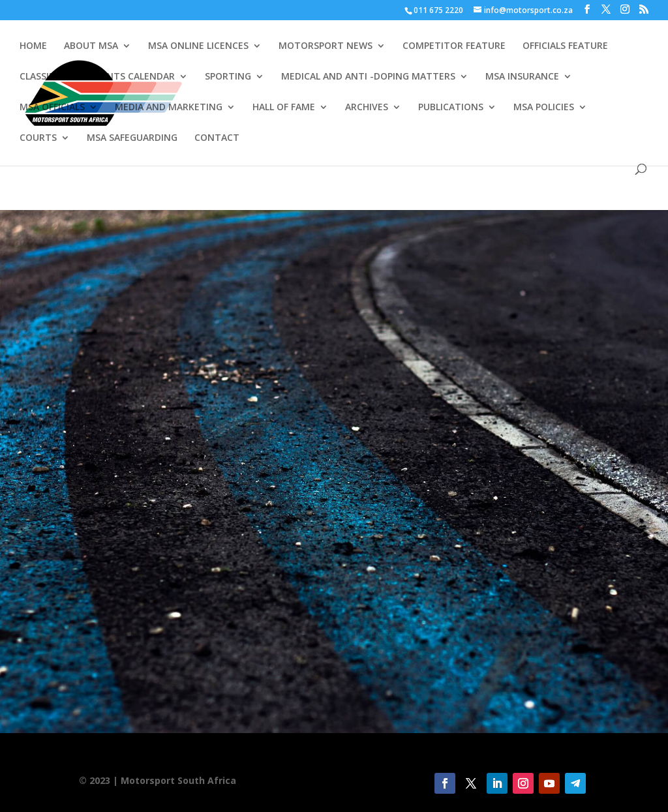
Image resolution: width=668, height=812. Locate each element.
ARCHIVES (367, 108)
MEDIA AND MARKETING (169, 108)
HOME (33, 46)
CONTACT (217, 138)
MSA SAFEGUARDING (132, 138)
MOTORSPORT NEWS (326, 46)
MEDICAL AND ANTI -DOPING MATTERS (368, 77)
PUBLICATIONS (451, 108)
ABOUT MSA (91, 46)
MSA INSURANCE (522, 77)
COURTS (38, 138)
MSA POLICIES (544, 108)
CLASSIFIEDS (46, 77)
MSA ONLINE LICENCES (198, 46)
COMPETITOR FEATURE (454, 46)
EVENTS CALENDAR (132, 77)
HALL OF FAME (284, 108)
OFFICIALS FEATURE (565, 46)
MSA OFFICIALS (52, 108)
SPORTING (228, 77)
